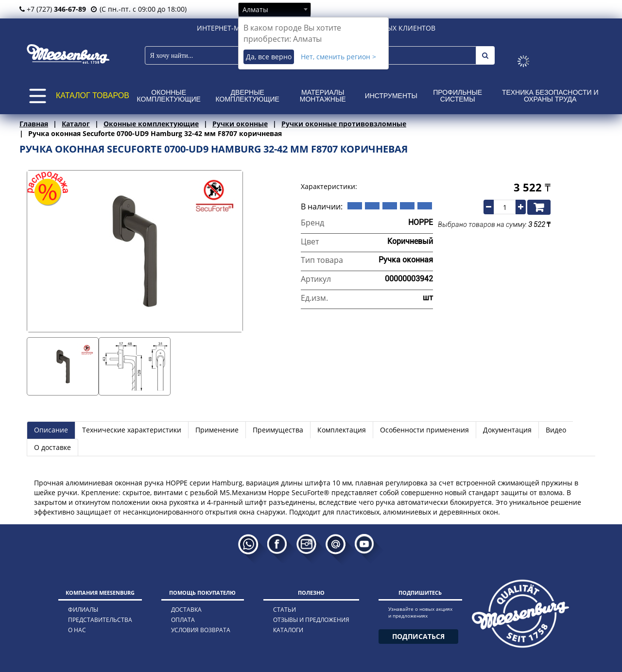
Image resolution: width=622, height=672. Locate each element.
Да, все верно (269, 57)
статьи (285, 610)
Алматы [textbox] (255, 9)
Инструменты (391, 96)
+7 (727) (53, 9)
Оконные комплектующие (169, 96)
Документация (507, 430)
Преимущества (278, 430)
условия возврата (201, 630)
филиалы (83, 610)
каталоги (288, 630)
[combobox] (275, 9)
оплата (183, 620)
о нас (77, 630)
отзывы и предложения (311, 620)
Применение (217, 430)
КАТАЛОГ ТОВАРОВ (93, 95)
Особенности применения (424, 430)
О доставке (52, 447)
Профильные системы (458, 96)
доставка (186, 610)
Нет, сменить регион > (338, 57)
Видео (556, 430)
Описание (51, 430)
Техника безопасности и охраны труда (550, 96)
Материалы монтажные (323, 96)
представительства (100, 620)
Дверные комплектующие (248, 96)
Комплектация (342, 430)
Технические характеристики (132, 430)
